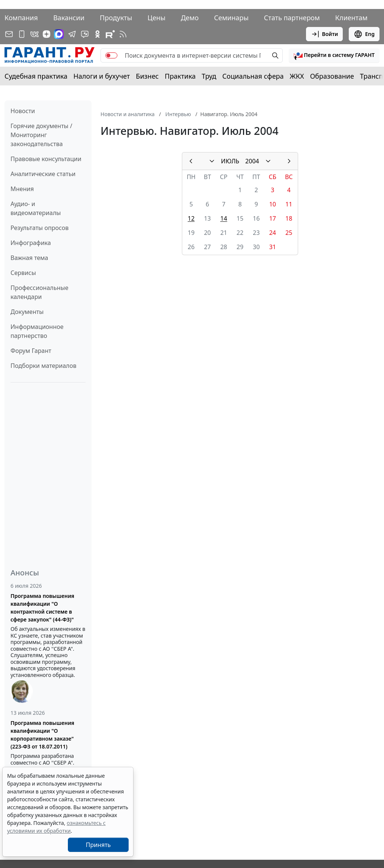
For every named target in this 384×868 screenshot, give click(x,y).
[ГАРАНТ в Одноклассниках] (97, 34)
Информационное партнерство (37, 331)
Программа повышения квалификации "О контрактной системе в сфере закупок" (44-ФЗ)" (42, 608)
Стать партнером (292, 18)
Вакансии (69, 18)
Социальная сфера (253, 76)
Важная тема (29, 258)
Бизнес (147, 76)
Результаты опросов (40, 228)
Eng (364, 34)
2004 (252, 161)
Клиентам (351, 18)
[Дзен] (46, 34)
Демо (190, 18)
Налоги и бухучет (102, 76)
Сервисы (23, 273)
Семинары (231, 18)
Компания (21, 18)
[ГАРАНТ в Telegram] (72, 34)
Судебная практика (36, 76)
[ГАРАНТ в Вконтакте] (34, 34)
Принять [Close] (98, 845)
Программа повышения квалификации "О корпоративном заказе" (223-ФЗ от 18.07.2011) (42, 735)
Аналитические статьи (43, 174)
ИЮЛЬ (230, 161)
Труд (209, 76)
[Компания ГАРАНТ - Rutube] (110, 34)
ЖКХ (297, 76)
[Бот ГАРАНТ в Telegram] (85, 34)
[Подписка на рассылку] (9, 34)
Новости (23, 111)
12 (191, 218)
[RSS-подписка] (123, 34)
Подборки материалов (43, 366)
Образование (332, 76)
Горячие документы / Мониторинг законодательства (41, 135)
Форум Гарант (31, 351)
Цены (156, 18)
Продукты (116, 18)
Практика (180, 76)
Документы (27, 312)
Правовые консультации (46, 159)
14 (223, 218)
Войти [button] (325, 34)
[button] (334, 55)
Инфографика (31, 243)
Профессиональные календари (39, 292)
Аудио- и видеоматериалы (36, 208)
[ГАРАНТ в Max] (59, 34)
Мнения (22, 189)
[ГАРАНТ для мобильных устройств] (22, 34)
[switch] (111, 55)
